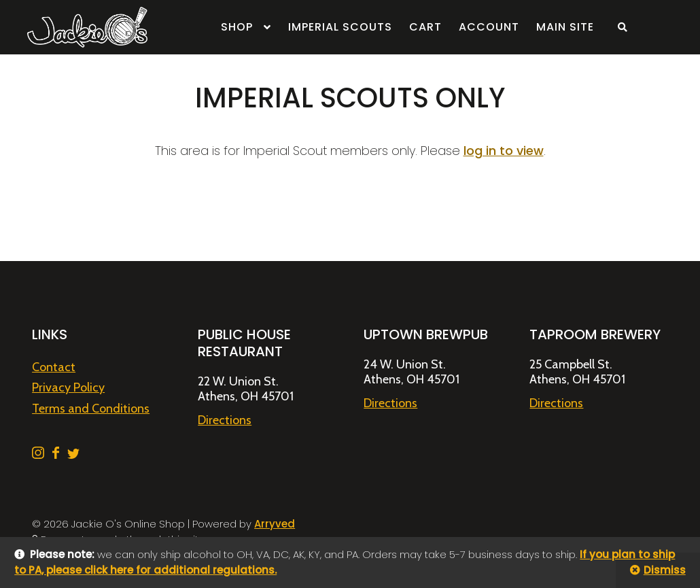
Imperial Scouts (340, 27)
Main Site (565, 27)
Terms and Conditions (91, 409)
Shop (237, 27)
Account (489, 27)
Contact (54, 367)
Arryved (275, 524)
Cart (425, 27)
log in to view (504, 151)
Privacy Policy (68, 387)
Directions (225, 420)
